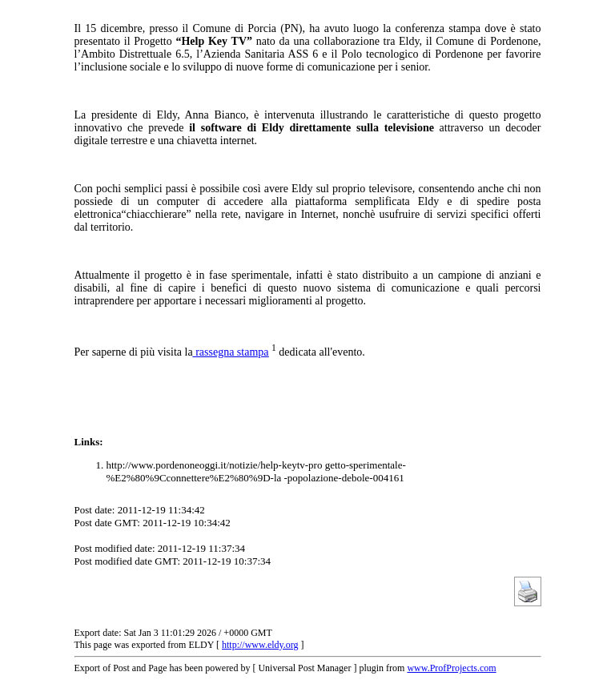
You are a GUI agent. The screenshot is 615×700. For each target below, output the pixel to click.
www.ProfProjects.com (451, 668)
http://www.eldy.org (260, 645)
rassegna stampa (231, 352)
